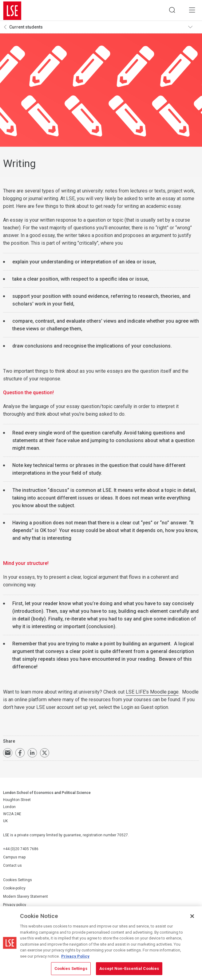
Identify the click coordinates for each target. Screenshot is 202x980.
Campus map (14, 858)
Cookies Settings (18, 881)
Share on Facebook (20, 754)
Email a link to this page (8, 754)
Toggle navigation (193, 28)
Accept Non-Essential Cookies (129, 968)
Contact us (12, 867)
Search (170, 11)
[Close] (192, 916)
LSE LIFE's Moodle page (152, 693)
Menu (191, 11)
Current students (26, 28)
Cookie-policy (14, 889)
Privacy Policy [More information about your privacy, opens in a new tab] (75, 956)
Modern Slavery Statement (26, 898)
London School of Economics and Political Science (12, 11)
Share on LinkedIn (32, 754)
